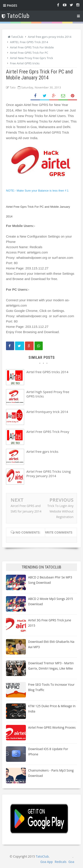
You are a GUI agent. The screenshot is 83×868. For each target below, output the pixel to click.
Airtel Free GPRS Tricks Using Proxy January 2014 (48, 474)
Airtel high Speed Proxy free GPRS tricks (48, 394)
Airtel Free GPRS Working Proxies (52, 727)
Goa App (46, 862)
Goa (71, 862)
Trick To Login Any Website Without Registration (60, 511)
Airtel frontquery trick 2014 (47, 412)
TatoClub (42, 856)
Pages (10, 5)
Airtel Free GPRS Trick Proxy (48, 432)
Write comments (58, 532)
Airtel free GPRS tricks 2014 (47, 372)
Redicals (61, 862)
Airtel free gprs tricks (42, 451)
